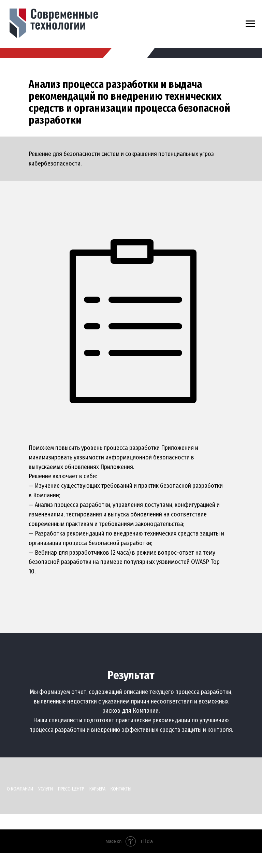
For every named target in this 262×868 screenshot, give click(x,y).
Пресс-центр (71, 789)
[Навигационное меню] (250, 24)
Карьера (97, 789)
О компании (20, 789)
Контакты (121, 789)
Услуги (46, 789)
